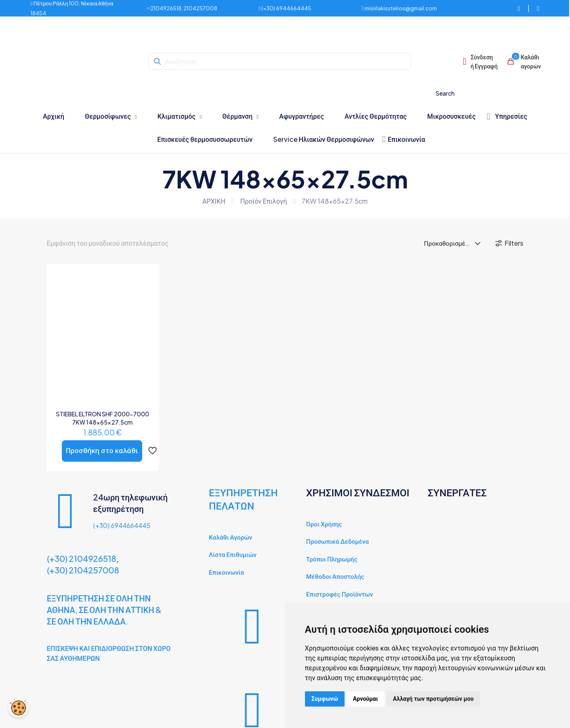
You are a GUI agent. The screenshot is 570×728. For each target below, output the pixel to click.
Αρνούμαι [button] (365, 699)
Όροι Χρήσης (324, 524)
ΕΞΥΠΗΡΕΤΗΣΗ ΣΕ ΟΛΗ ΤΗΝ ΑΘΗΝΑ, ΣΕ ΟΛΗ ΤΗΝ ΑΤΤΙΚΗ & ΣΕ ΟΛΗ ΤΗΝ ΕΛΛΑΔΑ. (104, 609)
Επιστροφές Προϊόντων (340, 594)
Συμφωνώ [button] (325, 699)
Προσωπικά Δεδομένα (338, 541)
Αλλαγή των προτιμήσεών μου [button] (433, 699)
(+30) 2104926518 (82, 558)
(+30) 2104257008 (83, 570)
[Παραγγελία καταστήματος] (454, 243)
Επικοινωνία (226, 572)
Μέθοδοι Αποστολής (335, 576)
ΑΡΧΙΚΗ (214, 201)
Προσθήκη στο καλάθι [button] (102, 451)
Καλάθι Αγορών (231, 537)
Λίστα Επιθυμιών (233, 554)
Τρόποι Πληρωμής (332, 559)
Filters (509, 243)
